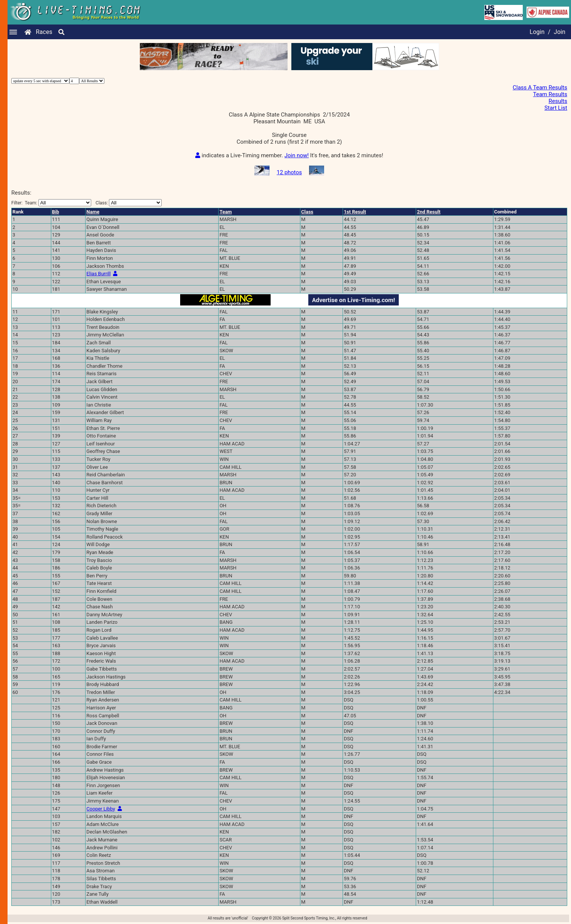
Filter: (51, 203)
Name (93, 212)
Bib (56, 212)
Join (560, 32)
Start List (556, 108)
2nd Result (429, 212)
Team (226, 212)
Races (44, 32)
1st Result (355, 212)
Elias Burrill (98, 274)
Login (537, 32)
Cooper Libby (101, 809)
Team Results (550, 94)
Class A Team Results (540, 87)
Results (558, 101)
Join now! (297, 155)
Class (307, 212)
